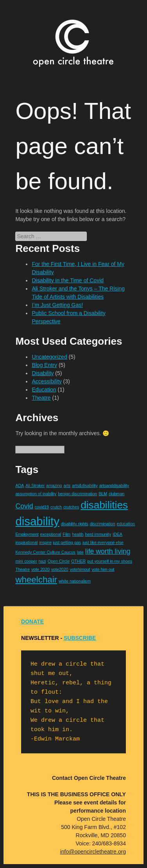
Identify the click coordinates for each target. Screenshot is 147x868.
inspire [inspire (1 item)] (45, 542)
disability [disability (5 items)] (37, 521)
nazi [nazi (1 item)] (42, 561)
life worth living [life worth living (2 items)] (108, 551)
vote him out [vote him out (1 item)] (103, 569)
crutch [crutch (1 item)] (56, 507)
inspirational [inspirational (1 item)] (26, 542)
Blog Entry (44, 365)
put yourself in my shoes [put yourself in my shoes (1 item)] (110, 561)
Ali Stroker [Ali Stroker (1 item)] (35, 485)
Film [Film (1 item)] (66, 534)
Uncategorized (49, 357)
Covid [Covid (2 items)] (24, 506)
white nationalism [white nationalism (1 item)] (75, 581)
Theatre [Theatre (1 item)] (22, 569)
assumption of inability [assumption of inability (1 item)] (36, 494)
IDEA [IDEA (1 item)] (117, 534)
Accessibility (47, 381)
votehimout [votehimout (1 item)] (80, 569)
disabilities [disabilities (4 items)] (104, 505)
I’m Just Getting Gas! (57, 305)
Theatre (41, 398)
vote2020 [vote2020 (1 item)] (60, 569)
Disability (43, 373)
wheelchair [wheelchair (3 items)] (36, 580)
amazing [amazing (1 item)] (54, 485)
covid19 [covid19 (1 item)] (42, 507)
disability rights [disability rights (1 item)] (75, 524)
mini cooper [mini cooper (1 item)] (26, 561)
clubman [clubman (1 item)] (117, 494)
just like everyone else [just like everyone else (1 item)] (103, 542)
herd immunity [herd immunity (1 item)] (98, 534)
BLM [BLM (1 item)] (103, 494)
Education (44, 390)
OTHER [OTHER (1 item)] (78, 561)
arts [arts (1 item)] (67, 485)
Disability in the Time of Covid (68, 280)
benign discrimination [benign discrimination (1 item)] (77, 494)
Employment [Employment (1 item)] (27, 534)
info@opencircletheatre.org (93, 852)
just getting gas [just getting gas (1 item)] (67, 542)
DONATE (32, 622)
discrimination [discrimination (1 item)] (103, 524)
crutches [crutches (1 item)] (71, 507)
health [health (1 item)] (78, 534)
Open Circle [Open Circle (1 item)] (59, 561)
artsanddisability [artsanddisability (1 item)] (114, 485)
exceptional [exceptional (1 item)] (51, 534)
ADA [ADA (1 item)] (20, 485)
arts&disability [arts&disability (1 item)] (85, 485)
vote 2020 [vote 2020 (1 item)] (40, 569)
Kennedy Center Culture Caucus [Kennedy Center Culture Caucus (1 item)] (45, 552)
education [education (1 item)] (126, 524)
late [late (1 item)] (80, 552)
